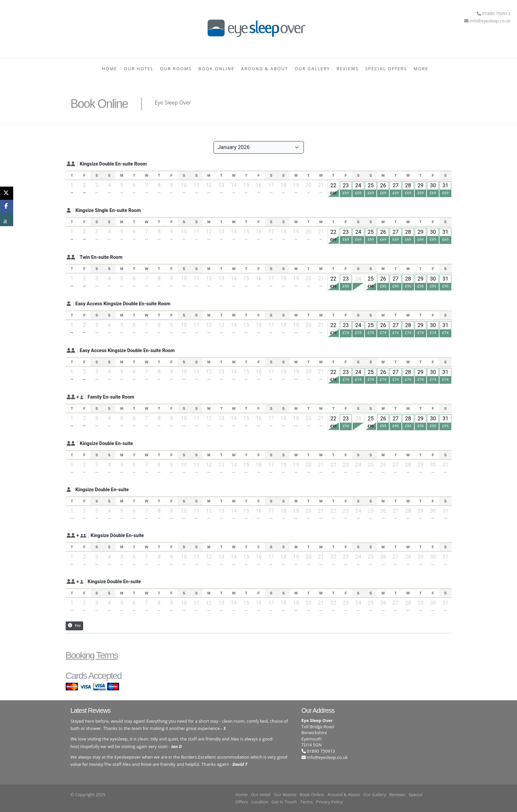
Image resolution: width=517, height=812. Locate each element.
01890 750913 (318, 751)
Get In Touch (284, 802)
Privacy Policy (329, 802)
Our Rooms (176, 69)
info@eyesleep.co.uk (327, 757)
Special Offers (386, 69)
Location (260, 802)
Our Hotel (139, 69)
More (421, 69)
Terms (307, 802)
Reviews (348, 69)
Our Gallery (312, 69)
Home (110, 69)
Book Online (216, 69)
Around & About (265, 69)
